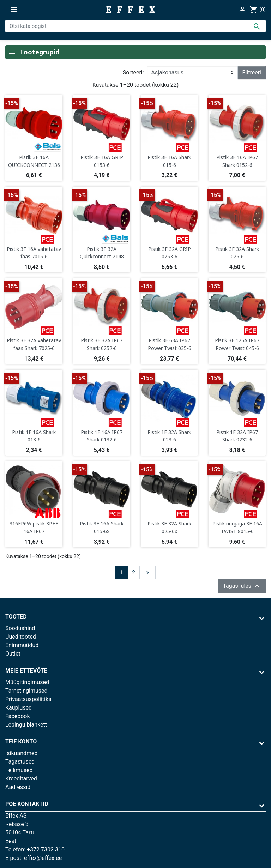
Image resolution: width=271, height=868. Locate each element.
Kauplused (19, 708)
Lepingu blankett (26, 725)
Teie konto (21, 742)
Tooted (16, 617)
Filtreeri (252, 73)
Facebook (17, 716)
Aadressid (18, 787)
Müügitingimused (27, 682)
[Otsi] (135, 26)
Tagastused (20, 762)
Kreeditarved (21, 779)
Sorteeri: (133, 73)
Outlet (13, 654)
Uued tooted (21, 637)
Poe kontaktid (27, 804)
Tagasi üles (242, 586)
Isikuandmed (22, 753)
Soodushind (20, 628)
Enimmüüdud (22, 645)
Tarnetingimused (26, 691)
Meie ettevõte (26, 671)
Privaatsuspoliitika (28, 699)
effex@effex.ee (43, 858)
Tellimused (19, 770)
